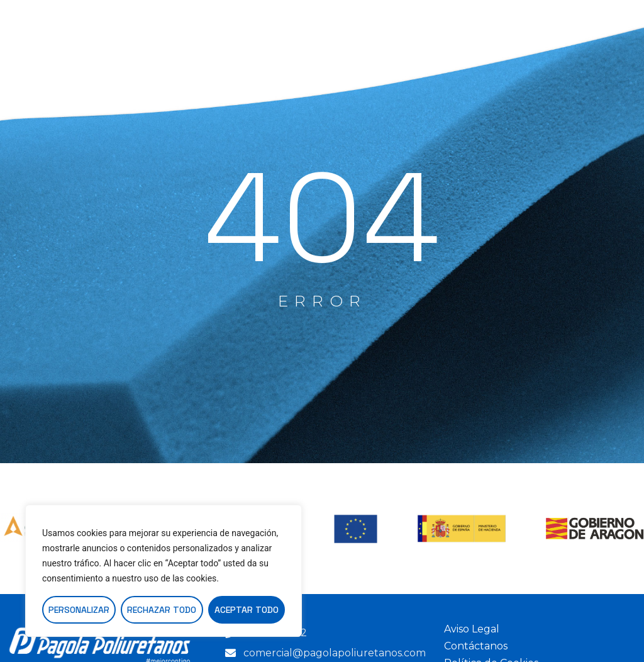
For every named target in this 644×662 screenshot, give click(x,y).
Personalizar (79, 610)
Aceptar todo (247, 610)
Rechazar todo (162, 610)
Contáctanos (476, 646)
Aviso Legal (472, 629)
